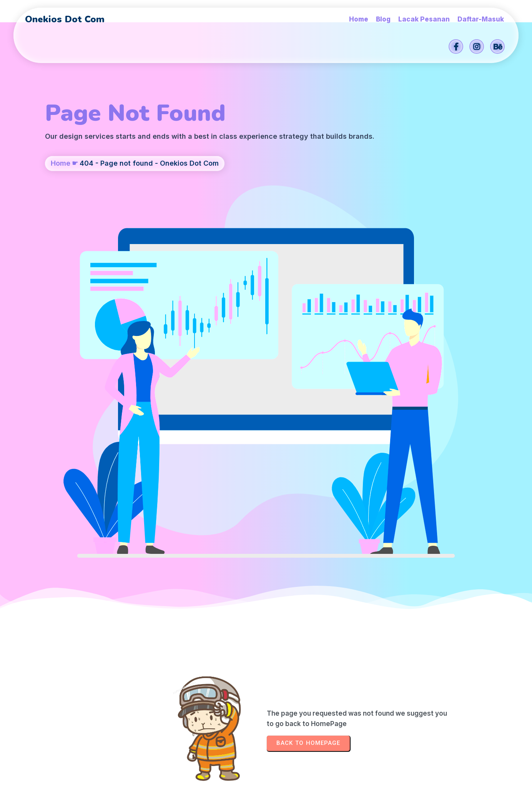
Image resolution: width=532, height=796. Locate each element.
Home (61, 202)
